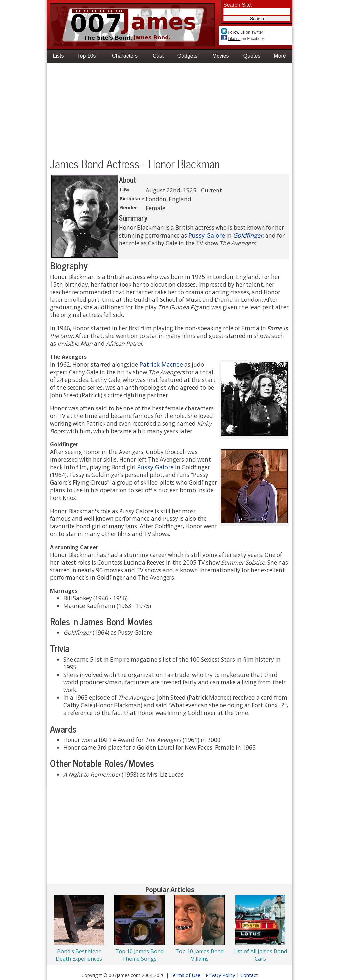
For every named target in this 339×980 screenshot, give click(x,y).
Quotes (252, 56)
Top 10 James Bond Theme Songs (139, 955)
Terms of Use (185, 975)
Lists (58, 56)
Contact (249, 975)
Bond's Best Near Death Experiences (79, 955)
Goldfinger (248, 235)
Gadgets (187, 56)
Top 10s (87, 56)
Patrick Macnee (161, 364)
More (280, 56)
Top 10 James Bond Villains (200, 955)
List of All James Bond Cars (260, 955)
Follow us (236, 32)
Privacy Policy (220, 975)
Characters (125, 56)
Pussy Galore (207, 235)
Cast (158, 56)
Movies (221, 56)
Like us (234, 39)
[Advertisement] (169, 111)
